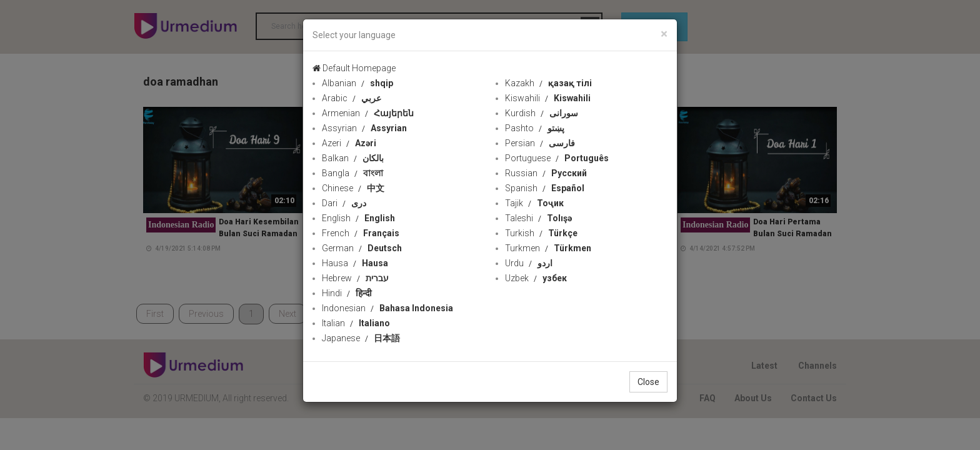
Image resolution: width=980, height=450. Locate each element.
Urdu (529, 263)
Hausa (355, 263)
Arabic (352, 98)
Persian (540, 143)
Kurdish (542, 113)
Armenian (368, 113)
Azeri (349, 143)
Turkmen (548, 248)
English (358, 218)
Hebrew (355, 278)
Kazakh (548, 83)
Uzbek (536, 278)
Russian (546, 173)
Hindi (347, 293)
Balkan (353, 158)
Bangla (352, 173)
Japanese (361, 338)
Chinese (353, 188)
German (362, 248)
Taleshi (538, 218)
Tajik (534, 203)
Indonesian (387, 308)
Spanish (545, 188)
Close (648, 382)
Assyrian (364, 128)
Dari (344, 203)
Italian (356, 323)
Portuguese (557, 158)
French (361, 233)
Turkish (541, 233)
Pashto (535, 128)
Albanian (357, 83)
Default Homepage (354, 68)
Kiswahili (548, 98)
